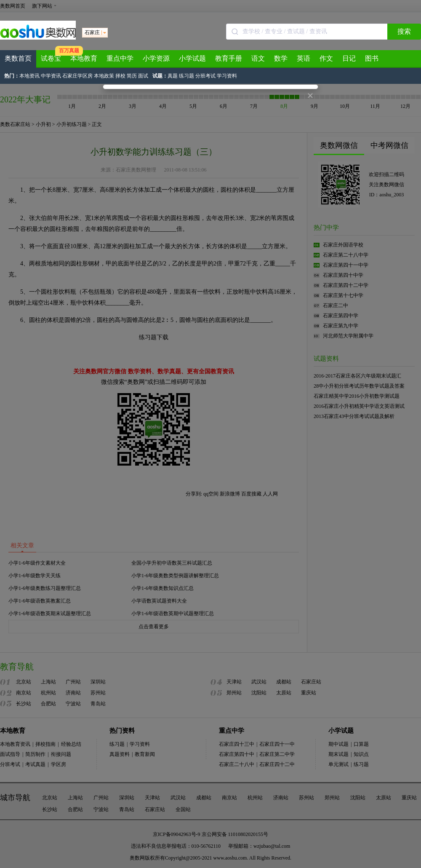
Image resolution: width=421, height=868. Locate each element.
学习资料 (227, 76)
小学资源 (156, 58)
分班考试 (205, 76)
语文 (258, 58)
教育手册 (229, 58)
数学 (281, 58)
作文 (326, 58)
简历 (132, 76)
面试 (143, 76)
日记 (349, 58)
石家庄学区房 (77, 76)
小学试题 (192, 58)
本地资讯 (29, 76)
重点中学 (120, 58)
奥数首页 (18, 58)
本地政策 (104, 76)
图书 (372, 58)
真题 (173, 76)
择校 (120, 76)
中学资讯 (51, 76)
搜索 (404, 31)
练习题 (187, 76)
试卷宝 (51, 58)
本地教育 (84, 58)
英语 (304, 58)
